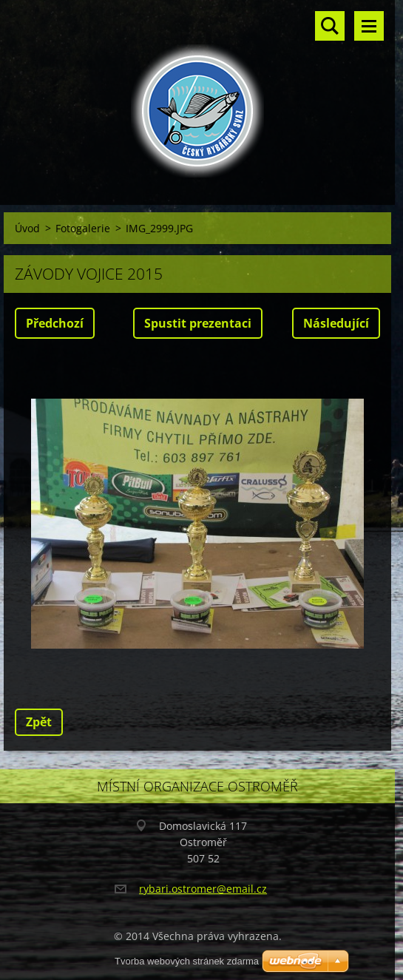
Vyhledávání (330, 26)
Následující (336, 323)
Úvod (27, 228)
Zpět (39, 722)
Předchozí (55, 323)
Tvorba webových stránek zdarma (187, 961)
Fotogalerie (83, 228)
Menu (369, 26)
